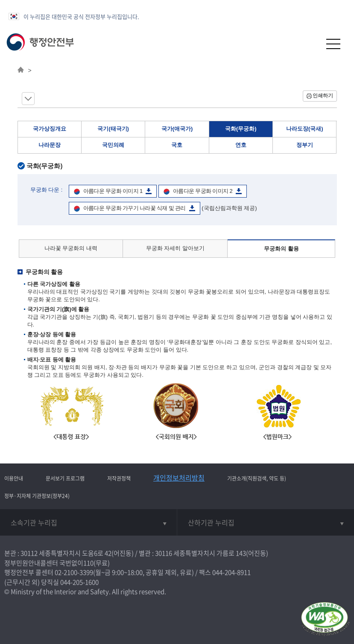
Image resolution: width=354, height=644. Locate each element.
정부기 (305, 145)
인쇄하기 (323, 96)
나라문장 (50, 145)
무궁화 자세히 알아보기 (175, 248)
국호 (177, 145)
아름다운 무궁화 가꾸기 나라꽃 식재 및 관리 (135, 208)
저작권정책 (119, 478)
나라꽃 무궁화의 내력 (71, 248)
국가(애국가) (177, 129)
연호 (241, 145)
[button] (312, 44)
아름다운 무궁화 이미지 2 (203, 191)
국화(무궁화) (241, 129)
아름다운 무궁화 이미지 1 (113, 191)
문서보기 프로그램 (65, 478)
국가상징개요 (50, 129)
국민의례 (113, 145)
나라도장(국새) (305, 129)
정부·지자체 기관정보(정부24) (37, 496)
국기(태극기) (113, 129)
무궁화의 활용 (281, 249)
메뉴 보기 (28, 99)
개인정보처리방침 (179, 478)
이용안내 (14, 478)
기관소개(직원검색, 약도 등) (257, 478)
